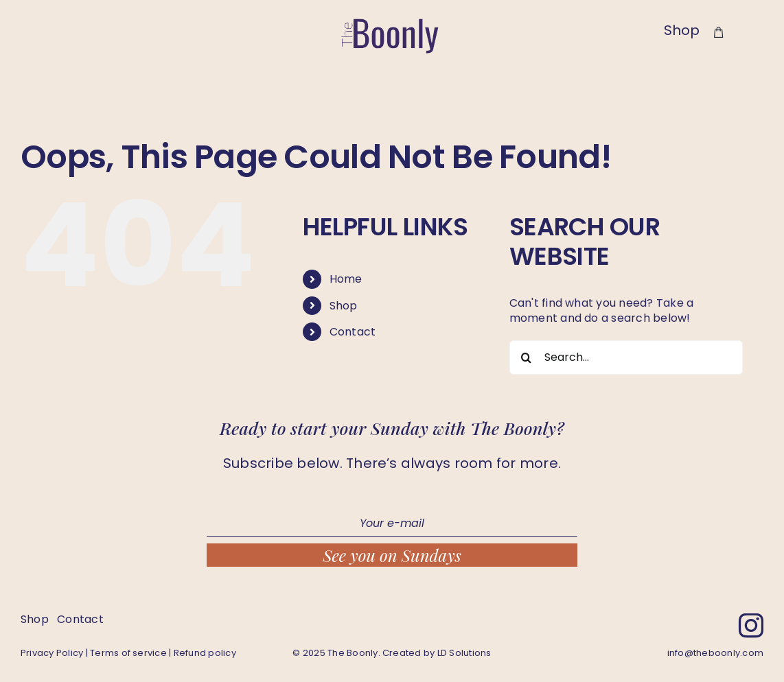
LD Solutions (464, 653)
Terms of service (128, 653)
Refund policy (205, 653)
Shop (344, 306)
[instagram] (751, 626)
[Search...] (626, 357)
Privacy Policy (52, 653)
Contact (353, 332)
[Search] (527, 357)
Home (346, 279)
